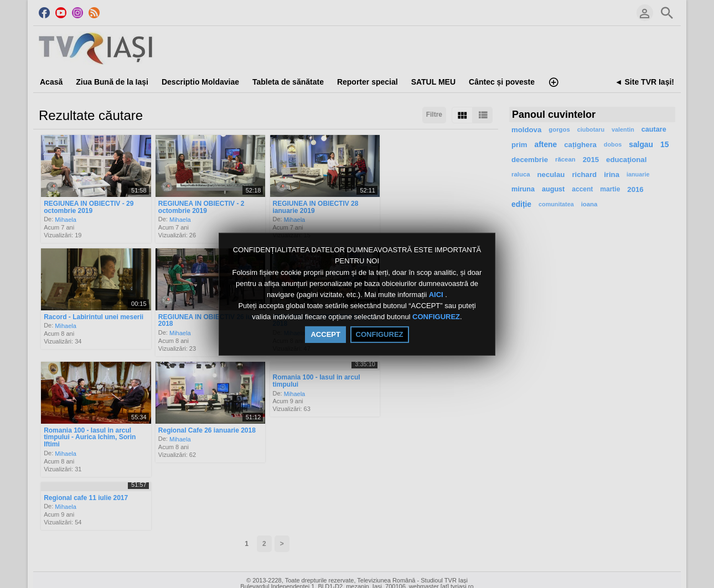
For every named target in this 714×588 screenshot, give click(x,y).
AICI (437, 295)
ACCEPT (325, 334)
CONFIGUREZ (436, 317)
